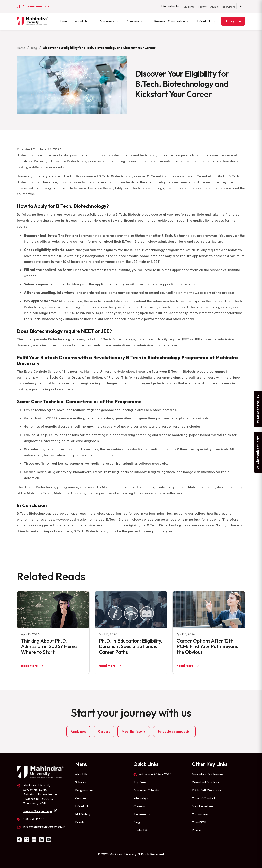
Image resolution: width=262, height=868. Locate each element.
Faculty (202, 7)
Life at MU (206, 21)
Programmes (84, 790)
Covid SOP (199, 822)
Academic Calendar (147, 790)
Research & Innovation (172, 21)
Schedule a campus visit (174, 731)
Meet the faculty (134, 731)
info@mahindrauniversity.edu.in (44, 827)
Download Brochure (206, 782)
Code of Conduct (203, 798)
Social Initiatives (203, 806)
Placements (142, 814)
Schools (80, 782)
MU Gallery (83, 814)
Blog (34, 48)
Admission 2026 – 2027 (155, 774)
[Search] (241, 6)
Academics (109, 21)
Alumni (215, 7)
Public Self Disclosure (207, 790)
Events (80, 822)
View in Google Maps (38, 811)
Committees (200, 814)
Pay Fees (140, 782)
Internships (141, 798)
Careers (104, 731)
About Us (83, 21)
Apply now (233, 21)
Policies (197, 830)
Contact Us (141, 830)
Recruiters (228, 7)
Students (189, 7)
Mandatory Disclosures (208, 774)
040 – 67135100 (34, 819)
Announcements (34, 6)
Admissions (136, 21)
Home (63, 21)
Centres (81, 798)
